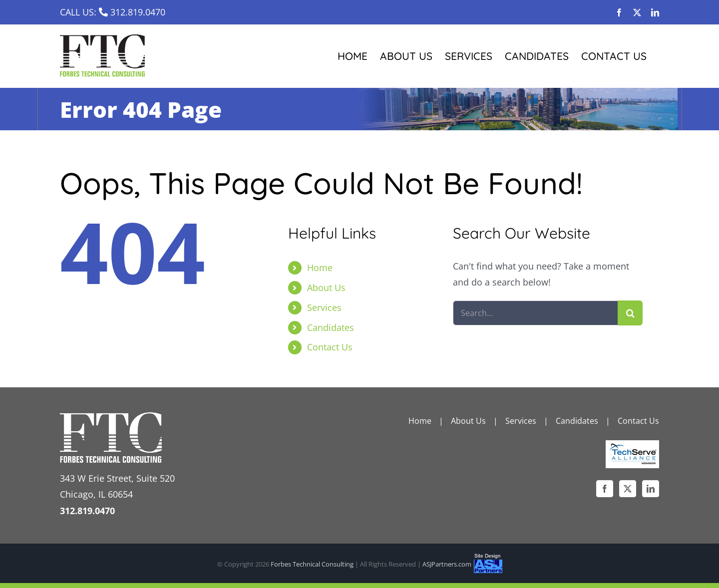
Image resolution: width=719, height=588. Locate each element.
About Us (326, 288)
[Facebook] (605, 489)
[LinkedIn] (651, 489)
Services (324, 307)
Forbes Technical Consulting (312, 564)
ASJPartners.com (447, 564)
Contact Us (330, 347)
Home (320, 268)
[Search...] (535, 313)
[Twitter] (628, 489)
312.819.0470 (138, 12)
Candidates (331, 327)
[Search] (630, 313)
